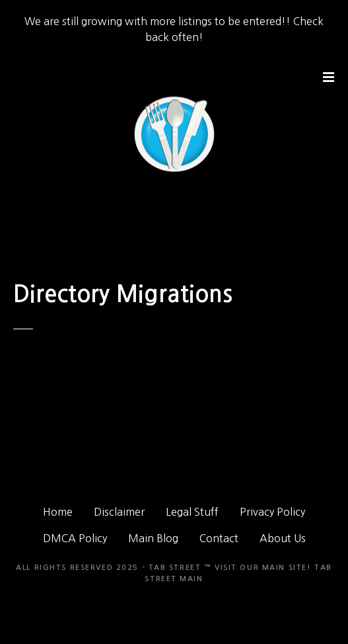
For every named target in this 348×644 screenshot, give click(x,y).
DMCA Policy (75, 538)
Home (58, 512)
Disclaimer (119, 512)
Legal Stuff (192, 512)
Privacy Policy (272, 512)
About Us (283, 538)
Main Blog (153, 538)
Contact (219, 538)
